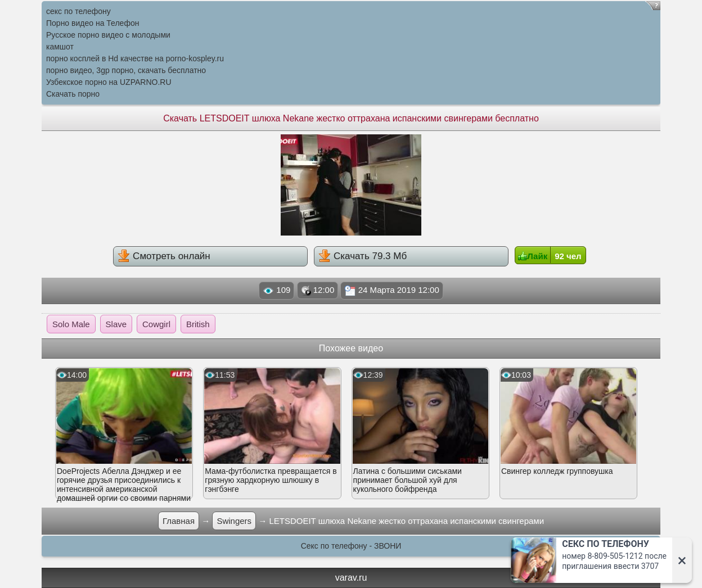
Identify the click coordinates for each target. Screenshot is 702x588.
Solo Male (71, 324)
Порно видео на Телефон (93, 23)
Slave (116, 324)
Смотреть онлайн (164, 256)
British (198, 324)
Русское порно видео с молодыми (108, 35)
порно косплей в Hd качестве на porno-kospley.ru (135, 58)
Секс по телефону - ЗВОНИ (351, 546)
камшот (60, 47)
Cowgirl (156, 324)
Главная (179, 521)
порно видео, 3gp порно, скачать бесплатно (126, 70)
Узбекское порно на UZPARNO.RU (109, 82)
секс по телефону (78, 11)
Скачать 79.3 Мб (363, 256)
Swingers (234, 521)
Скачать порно (73, 94)
